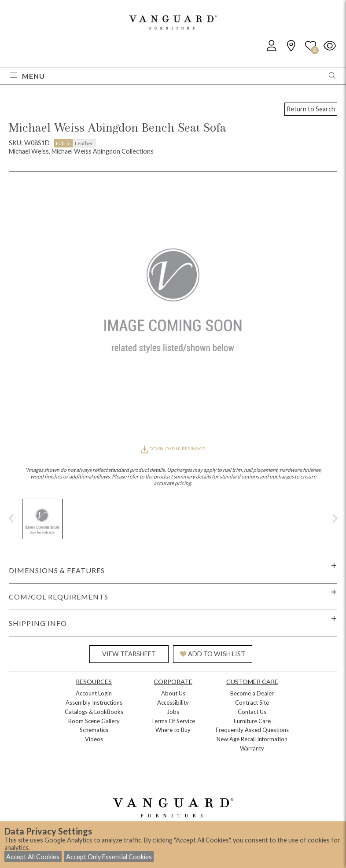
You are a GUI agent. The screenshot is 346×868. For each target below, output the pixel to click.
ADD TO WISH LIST (213, 654)
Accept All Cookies (33, 857)
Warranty (252, 748)
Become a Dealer (252, 693)
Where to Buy (173, 730)
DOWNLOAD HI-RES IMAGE (173, 449)
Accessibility (173, 702)
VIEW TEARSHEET (129, 654)
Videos (94, 739)
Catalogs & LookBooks (94, 712)
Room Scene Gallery (94, 721)
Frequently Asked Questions (252, 730)
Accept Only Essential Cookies (109, 857)
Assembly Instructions (94, 702)
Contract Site (252, 702)
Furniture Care (252, 721)
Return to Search (311, 109)
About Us (173, 693)
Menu (28, 76)
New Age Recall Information (252, 739)
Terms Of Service (173, 721)
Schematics (94, 730)
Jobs (173, 712)
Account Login (94, 693)
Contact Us (252, 712)
